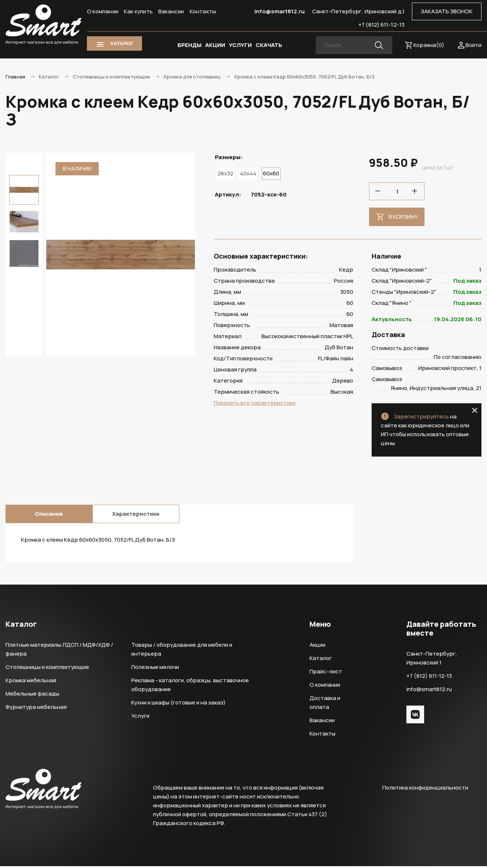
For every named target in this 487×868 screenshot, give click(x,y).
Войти (474, 45)
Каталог (321, 660)
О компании (103, 11)
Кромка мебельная (31, 682)
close (475, 412)
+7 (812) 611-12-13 (381, 25)
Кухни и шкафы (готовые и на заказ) (178, 704)
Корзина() (429, 45)
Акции (317, 647)
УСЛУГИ (240, 45)
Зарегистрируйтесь (421, 418)
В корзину (403, 217)
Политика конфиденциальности (425, 789)
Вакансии (171, 11)
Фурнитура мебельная (36, 709)
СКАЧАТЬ (269, 45)
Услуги (140, 718)
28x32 (225, 173)
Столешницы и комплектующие (47, 669)
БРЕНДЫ (190, 45)
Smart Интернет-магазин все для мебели (43, 25)
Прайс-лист (326, 673)
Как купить (138, 11)
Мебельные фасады (32, 695)
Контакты (203, 11)
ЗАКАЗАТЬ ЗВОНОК (447, 11)
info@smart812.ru (280, 11)
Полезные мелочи (155, 669)
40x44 (248, 173)
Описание (49, 516)
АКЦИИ (215, 45)
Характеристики (136, 516)
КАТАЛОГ (122, 43)
